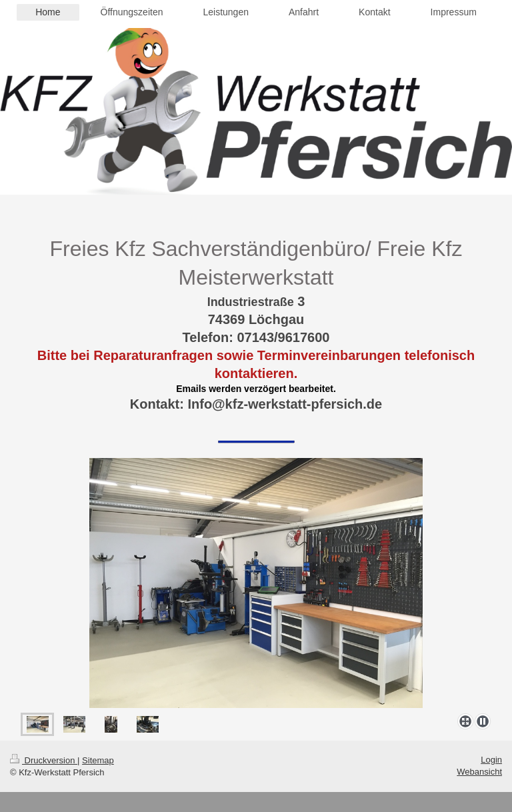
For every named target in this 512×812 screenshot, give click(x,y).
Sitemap (98, 760)
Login (491, 760)
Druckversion (44, 760)
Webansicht (479, 772)
